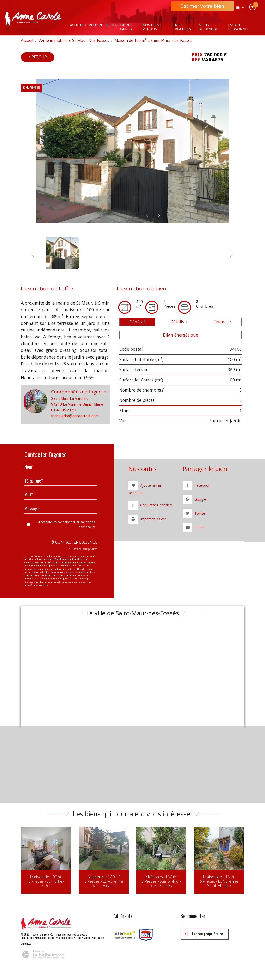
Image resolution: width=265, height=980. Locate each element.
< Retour (38, 57)
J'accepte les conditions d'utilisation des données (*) (67, 524)
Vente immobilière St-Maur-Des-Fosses (74, 40)
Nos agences (183, 27)
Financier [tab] (222, 322)
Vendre (96, 25)
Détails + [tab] (179, 322)
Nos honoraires (65, 938)
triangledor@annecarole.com (75, 416)
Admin (87, 938)
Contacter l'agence (74, 542)
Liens (78, 938)
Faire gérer (126, 27)
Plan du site (27, 938)
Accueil (27, 40)
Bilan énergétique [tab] (181, 335)
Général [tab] (137, 322)
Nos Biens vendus (152, 27)
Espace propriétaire (203, 934)
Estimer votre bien (202, 6)
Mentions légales (45, 938)
